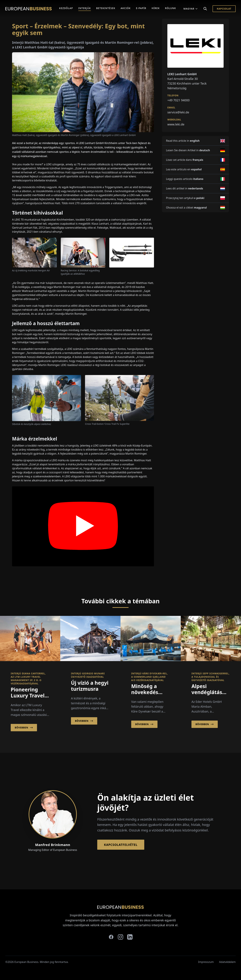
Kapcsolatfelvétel (121, 845)
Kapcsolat (224, 9)
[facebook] (111, 937)
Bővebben (24, 728)
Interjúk (85, 8)
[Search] (205, 9)
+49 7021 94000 (178, 100)
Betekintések (106, 8)
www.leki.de (176, 124)
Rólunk (171, 8)
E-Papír (141, 8)
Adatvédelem (227, 962)
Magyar (191, 9)
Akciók (126, 8)
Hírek (156, 8)
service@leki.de (178, 112)
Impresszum (206, 962)
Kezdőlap (66, 8)
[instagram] (120, 937)
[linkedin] (130, 937)
